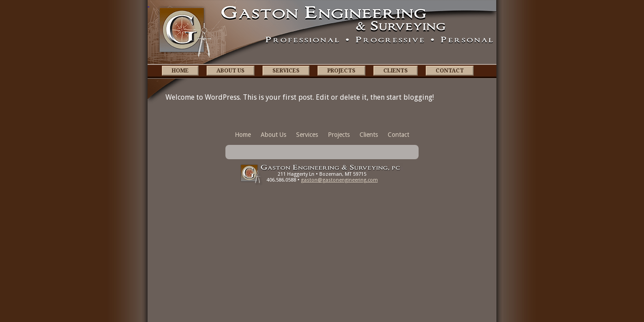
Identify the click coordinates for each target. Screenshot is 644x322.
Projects (341, 71)
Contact (450, 71)
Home (180, 71)
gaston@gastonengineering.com (339, 180)
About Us (231, 71)
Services (286, 71)
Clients (396, 71)
